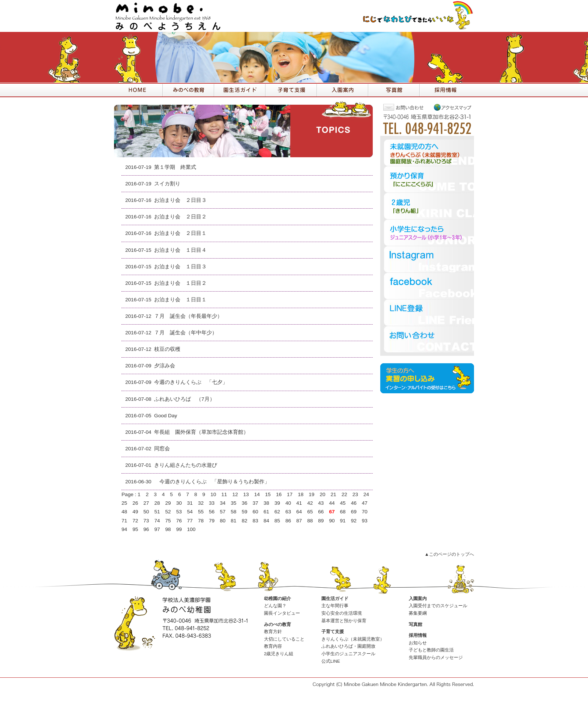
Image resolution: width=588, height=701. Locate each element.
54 (190, 512)
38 (266, 503)
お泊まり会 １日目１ (180, 300)
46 (354, 503)
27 (146, 503)
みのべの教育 (277, 624)
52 (168, 512)
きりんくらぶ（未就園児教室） (353, 639)
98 (168, 529)
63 (288, 512)
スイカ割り (167, 184)
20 (322, 494)
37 (256, 503)
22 (344, 494)
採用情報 (418, 635)
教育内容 (273, 646)
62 (277, 512)
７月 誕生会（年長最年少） (188, 316)
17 (290, 494)
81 (233, 521)
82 (244, 521)
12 (235, 494)
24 (366, 494)
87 (299, 521)
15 (268, 494)
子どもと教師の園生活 (431, 650)
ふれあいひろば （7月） (184, 399)
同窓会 (162, 449)
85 (277, 521)
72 (135, 521)
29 (168, 503)
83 (256, 521)
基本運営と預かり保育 (344, 621)
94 (124, 529)
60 (256, 512)
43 (321, 503)
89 (321, 521)
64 (299, 512)
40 (288, 503)
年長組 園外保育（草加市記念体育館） (201, 432)
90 (332, 521)
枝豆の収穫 (167, 349)
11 (224, 494)
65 (310, 512)
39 (277, 503)
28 (157, 503)
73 (146, 521)
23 (355, 494)
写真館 (415, 624)
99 (179, 529)
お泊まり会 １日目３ (180, 267)
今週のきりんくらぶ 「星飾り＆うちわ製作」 (212, 482)
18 (301, 494)
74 (157, 521)
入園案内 (418, 599)
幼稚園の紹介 (277, 599)
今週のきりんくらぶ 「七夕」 (191, 382)
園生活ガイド (335, 599)
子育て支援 (333, 632)
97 (157, 529)
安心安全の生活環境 (342, 613)
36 (244, 503)
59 (244, 512)
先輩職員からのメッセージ (436, 657)
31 (190, 503)
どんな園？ (275, 606)
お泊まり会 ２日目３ (180, 200)
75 (168, 521)
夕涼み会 (165, 366)
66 (321, 512)
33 (212, 503)
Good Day (166, 416)
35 (233, 503)
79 (212, 521)
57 (223, 512)
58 (233, 512)
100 (191, 529)
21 (334, 494)
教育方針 (273, 632)
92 (354, 521)
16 (279, 494)
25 (124, 503)
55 (201, 512)
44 (332, 503)
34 (223, 503)
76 (179, 521)
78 (201, 521)
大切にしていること (284, 639)
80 (223, 521)
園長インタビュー (282, 613)
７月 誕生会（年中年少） (186, 333)
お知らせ (418, 643)
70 (365, 512)
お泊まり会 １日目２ (180, 283)
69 (354, 512)
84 (266, 521)
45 (343, 503)
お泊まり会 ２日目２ (180, 217)
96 (146, 529)
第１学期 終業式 (175, 167)
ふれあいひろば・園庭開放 (348, 646)
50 (146, 512)
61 (266, 512)
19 (311, 494)
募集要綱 (418, 613)
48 (124, 512)
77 (190, 521)
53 (179, 512)
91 (343, 521)
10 (213, 494)
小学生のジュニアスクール (348, 654)
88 (310, 521)
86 (288, 521)
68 (343, 512)
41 (299, 503)
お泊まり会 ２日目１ (180, 233)
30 (179, 503)
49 (135, 512)
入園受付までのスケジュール (438, 606)
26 (135, 503)
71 (124, 521)
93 (365, 521)
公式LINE (331, 661)
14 (257, 494)
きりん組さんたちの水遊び (186, 465)
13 (246, 494)
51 (157, 512)
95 (135, 529)
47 (365, 503)
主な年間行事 (335, 606)
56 (212, 512)
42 (310, 503)
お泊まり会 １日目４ (180, 250)
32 (201, 503)
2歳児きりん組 (279, 654)
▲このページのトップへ (449, 554)
